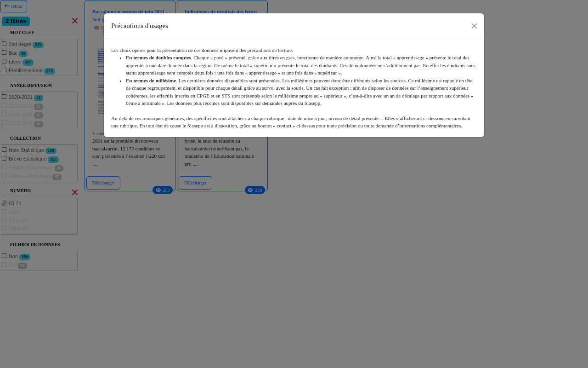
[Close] (474, 26)
